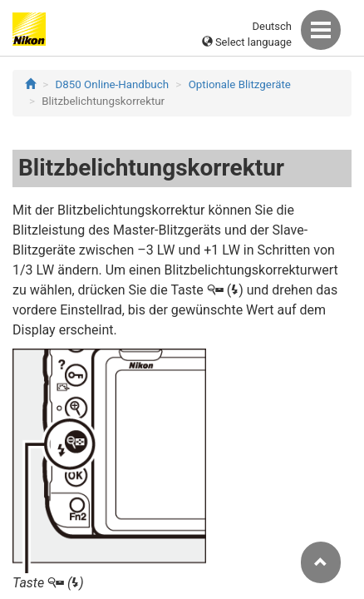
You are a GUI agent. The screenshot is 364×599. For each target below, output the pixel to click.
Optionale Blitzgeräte (240, 84)
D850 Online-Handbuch (112, 84)
